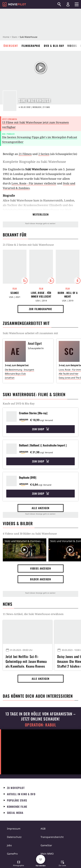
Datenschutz (14, 837)
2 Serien (44, 154)
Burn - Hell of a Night (68, 295)
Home (6, 37)
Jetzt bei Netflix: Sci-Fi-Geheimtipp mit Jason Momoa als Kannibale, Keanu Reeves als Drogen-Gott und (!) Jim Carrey (26, 661)
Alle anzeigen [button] (41, 508)
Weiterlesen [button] (41, 214)
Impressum (14, 829)
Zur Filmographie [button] (40, 309)
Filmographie (31, 46)
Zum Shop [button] (40, 429)
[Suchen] (59, 4)
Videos (72, 46)
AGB (43, 829)
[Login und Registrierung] (68, 4)
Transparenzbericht (52, 837)
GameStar (46, 845)
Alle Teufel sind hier (69, 374)
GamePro (12, 854)
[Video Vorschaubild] (25, 550)
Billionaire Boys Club (15, 374)
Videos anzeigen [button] (41, 568)
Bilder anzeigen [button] (41, 579)
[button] (19, 864)
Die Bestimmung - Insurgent (20, 370)
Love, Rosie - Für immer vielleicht (34, 183)
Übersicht (11, 46)
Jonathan (10, 378)
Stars (14, 37)
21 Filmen (25, 154)
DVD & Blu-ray (54, 46)
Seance (15, 293)
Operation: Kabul (40, 725)
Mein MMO (47, 854)
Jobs (9, 845)
